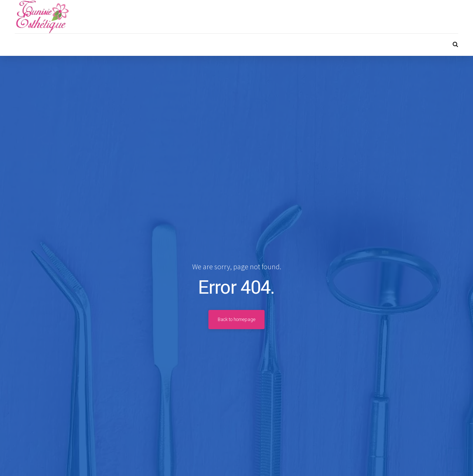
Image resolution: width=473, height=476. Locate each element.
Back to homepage (236, 320)
